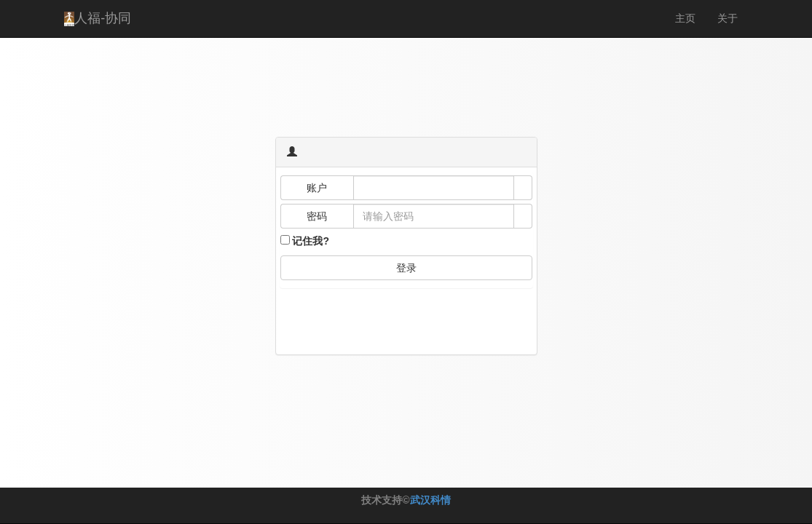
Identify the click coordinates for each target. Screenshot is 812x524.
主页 (685, 18)
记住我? (311, 241)
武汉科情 (430, 500)
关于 (728, 18)
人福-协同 (98, 19)
